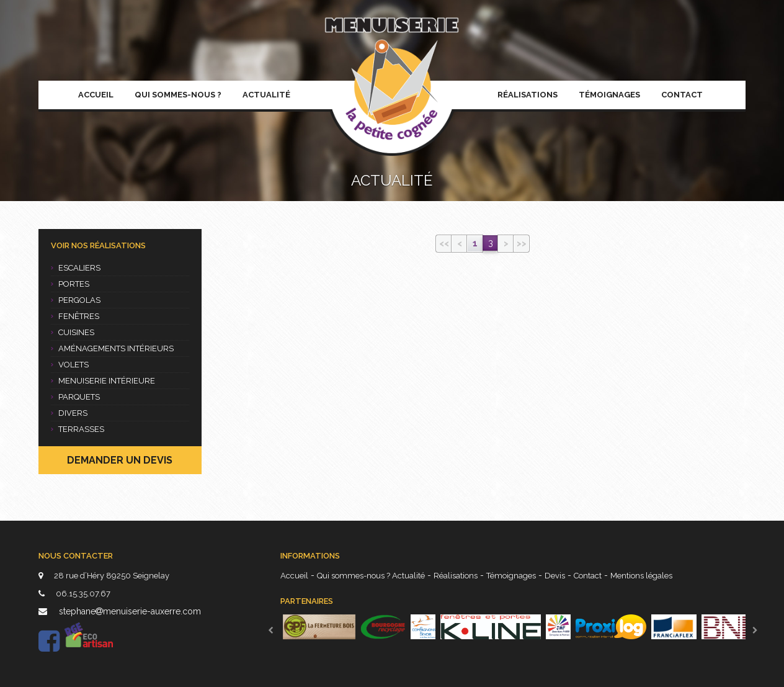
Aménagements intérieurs (112, 348)
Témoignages (609, 95)
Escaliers (76, 268)
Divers (69, 413)
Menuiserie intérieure (103, 381)
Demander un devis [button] (120, 460)
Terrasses (78, 429)
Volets (70, 365)
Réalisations (528, 95)
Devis (555, 576)
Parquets (75, 397)
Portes (70, 284)
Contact (682, 95)
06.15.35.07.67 (74, 594)
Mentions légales (641, 576)
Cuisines (73, 332)
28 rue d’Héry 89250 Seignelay (104, 576)
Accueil (96, 95)
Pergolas (76, 300)
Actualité (266, 95)
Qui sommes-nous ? (178, 95)
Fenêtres (75, 316)
